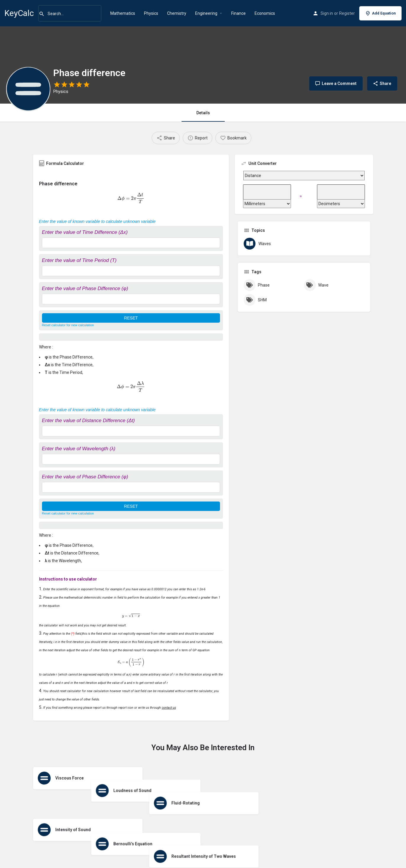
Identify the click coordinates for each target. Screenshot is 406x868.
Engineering (206, 13)
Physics (151, 13)
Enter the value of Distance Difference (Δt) (88, 421)
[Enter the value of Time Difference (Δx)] (131, 243)
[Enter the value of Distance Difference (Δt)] (131, 431)
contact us (169, 708)
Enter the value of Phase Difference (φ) (85, 288)
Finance (238, 13)
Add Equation (380, 13)
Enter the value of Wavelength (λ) (79, 449)
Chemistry (177, 13)
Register (347, 13)
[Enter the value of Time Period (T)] (131, 271)
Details (203, 113)
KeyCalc (19, 13)
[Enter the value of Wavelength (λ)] (131, 459)
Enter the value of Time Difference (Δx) (85, 232)
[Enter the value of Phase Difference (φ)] (131, 299)
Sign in (327, 13)
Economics (265, 13)
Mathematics (123, 13)
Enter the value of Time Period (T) (79, 260)
